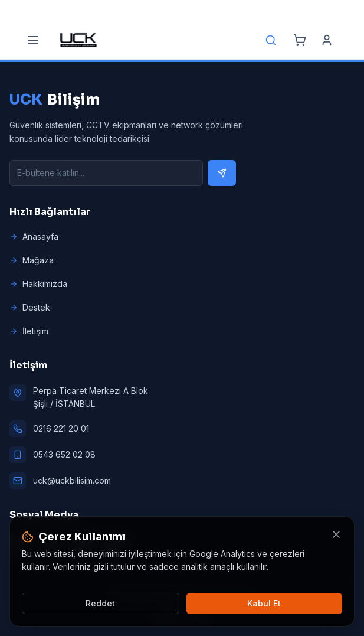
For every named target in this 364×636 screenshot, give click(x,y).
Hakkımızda (38, 284)
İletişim (29, 331)
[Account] (327, 40)
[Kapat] (336, 534)
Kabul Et (264, 603)
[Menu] (33, 40)
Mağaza (32, 260)
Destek (30, 307)
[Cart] (300, 40)
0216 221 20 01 (61, 428)
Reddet (100, 603)
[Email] (169, 11)
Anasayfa (34, 237)
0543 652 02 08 (64, 454)
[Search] (271, 40)
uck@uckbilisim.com (72, 480)
